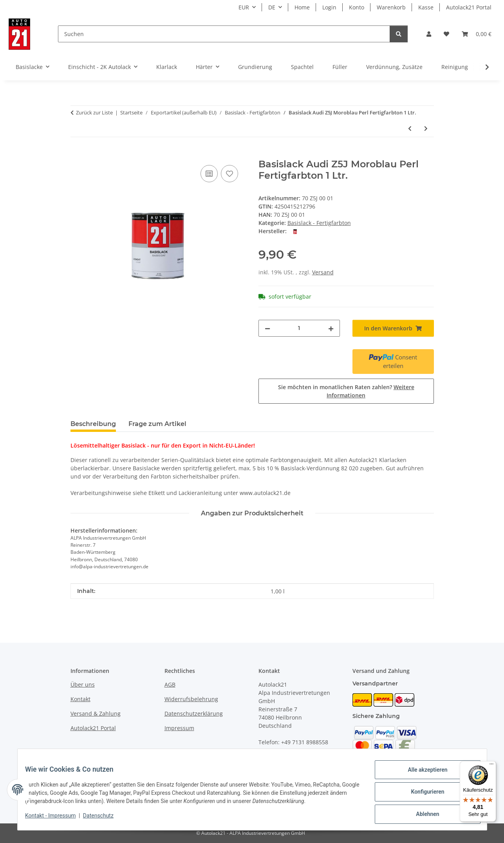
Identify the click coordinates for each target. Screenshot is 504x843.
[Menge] (299, 328)
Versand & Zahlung (96, 713)
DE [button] (272, 7)
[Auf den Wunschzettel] (229, 174)
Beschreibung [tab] (93, 424)
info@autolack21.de (304, 759)
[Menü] (491, 766)
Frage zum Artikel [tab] (157, 424)
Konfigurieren (423, 795)
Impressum (179, 728)
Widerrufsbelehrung (191, 699)
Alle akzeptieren (423, 774)
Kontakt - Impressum (55, 819)
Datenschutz (103, 819)
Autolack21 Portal (469, 7)
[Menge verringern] (267, 328)
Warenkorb (391, 7)
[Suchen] (224, 34)
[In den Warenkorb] (77, 154)
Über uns (83, 684)
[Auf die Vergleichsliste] (209, 174)
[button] (429, 34)
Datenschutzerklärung (194, 713)
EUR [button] (244, 7)
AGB (170, 684)
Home (302, 7)
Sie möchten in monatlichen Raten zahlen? (346, 391)
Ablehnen (423, 815)
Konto (357, 7)
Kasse (426, 7)
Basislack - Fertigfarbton (319, 223)
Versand (323, 272)
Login (329, 7)
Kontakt (80, 699)
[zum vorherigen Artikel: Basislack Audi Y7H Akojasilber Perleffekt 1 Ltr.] (410, 128)
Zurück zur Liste (94, 112)
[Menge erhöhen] (331, 328)
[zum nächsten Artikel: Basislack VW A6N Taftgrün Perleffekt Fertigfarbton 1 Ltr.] (426, 128)
